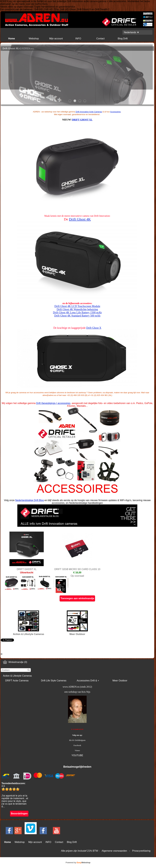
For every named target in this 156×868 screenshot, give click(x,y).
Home (12, 39)
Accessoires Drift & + (88, 681)
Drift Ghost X (94, 328)
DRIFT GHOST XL (82, 120)
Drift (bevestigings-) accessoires (53, 403)
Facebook (77, 745)
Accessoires (115, 112)
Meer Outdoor (120, 681)
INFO (78, 39)
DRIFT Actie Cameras (17, 681)
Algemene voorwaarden (114, 851)
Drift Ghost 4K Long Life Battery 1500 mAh (77, 313)
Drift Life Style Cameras (54, 681)
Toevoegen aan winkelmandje (77, 598)
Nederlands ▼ (132, 32)
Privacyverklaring (141, 851)
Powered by (78, 863)
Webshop (34, 39)
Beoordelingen (19, 814)
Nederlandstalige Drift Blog (29, 500)
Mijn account (56, 39)
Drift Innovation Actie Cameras (89, 112)
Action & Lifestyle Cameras (17, 676)
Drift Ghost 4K (80, 219)
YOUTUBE (77, 755)
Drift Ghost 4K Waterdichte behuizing (77, 309)
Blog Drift (123, 39)
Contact (100, 39)
